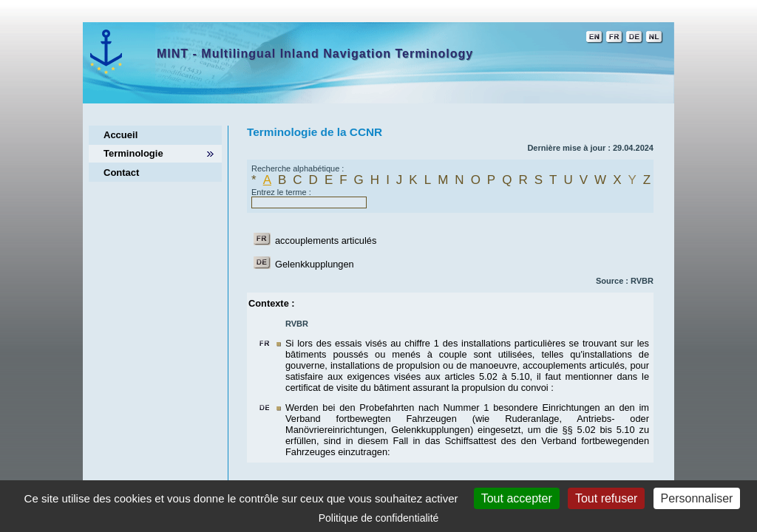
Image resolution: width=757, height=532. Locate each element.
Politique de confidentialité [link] (379, 518)
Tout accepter (517, 498)
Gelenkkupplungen (315, 264)
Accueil (120, 135)
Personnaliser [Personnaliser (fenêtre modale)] (697, 498)
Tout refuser (606, 498)
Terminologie (133, 153)
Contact (121, 173)
